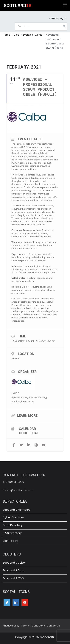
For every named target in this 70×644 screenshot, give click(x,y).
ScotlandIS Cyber (14, 563)
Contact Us (53, 626)
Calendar (27, 429)
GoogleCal (29, 433)
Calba (15, 393)
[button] (65, 5)
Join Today (10, 541)
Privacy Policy (11, 626)
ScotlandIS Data (14, 570)
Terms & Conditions (33, 626)
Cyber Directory (13, 517)
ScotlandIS (47, 637)
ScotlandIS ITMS (13, 578)
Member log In (57, 18)
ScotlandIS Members (17, 510)
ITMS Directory (12, 533)
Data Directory (13, 525)
